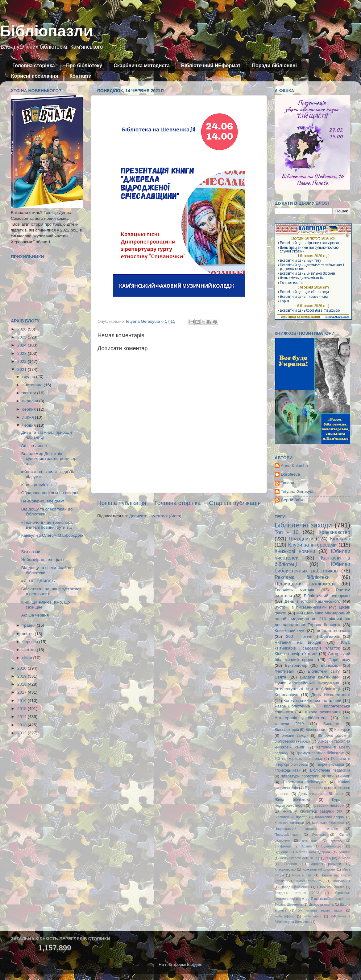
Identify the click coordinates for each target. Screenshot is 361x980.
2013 (23, 725)
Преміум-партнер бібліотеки (320, 753)
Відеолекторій (287, 730)
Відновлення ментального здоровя (303, 852)
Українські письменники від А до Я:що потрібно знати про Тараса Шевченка (312, 899)
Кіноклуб (340, 539)
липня (29, 417)
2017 (23, 692)
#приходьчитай (288, 770)
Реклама (319, 834)
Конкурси (342, 730)
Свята (280, 677)
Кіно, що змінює (36, 485)
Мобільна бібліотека (328, 823)
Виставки (331, 724)
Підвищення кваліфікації (305, 584)
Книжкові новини (295, 551)
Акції (306, 741)
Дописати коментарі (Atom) (155, 516)
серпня (30, 409)
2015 (23, 709)
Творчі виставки (330, 765)
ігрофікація (283, 846)
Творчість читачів (294, 590)
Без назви (31, 552)
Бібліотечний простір (291, 817)
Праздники (301, 539)
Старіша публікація (235, 503)
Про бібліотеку (84, 66)
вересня (31, 401)
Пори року (339, 660)
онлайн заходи (295, 736)
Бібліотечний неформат (327, 596)
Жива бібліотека (293, 800)
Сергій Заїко (293, 500)
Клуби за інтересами (313, 545)
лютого (29, 650)
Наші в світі (302, 875)
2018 (23, 684)
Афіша (307, 846)
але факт (310, 840)
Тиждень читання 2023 (297, 893)
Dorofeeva (290, 474)
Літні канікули (338, 776)
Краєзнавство (334, 532)
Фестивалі (284, 671)
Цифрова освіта (321, 904)
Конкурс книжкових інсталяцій (313, 701)
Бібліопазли (46, 31)
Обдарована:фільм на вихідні (50, 493)
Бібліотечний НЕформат (211, 66)
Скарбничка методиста (142, 66)
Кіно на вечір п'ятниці (296, 654)
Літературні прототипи (300, 776)
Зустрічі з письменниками (301, 607)
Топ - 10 (286, 532)
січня (28, 658)
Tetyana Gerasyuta (298, 492)
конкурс (336, 840)
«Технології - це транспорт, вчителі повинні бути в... (47, 525)
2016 (23, 701)
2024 (23, 345)
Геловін (344, 852)
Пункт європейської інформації (307, 683)
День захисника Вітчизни (321, 794)
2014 (23, 717)
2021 (23, 369)
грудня (29, 377)
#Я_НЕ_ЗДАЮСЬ (38, 581)
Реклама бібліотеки (302, 577)
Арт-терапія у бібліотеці (301, 718)
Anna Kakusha (294, 466)
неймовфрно (284, 916)
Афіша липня (34, 446)
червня (30, 425)
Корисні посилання (35, 76)
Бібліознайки (316, 730)
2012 (23, 733)
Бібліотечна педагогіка (330, 770)
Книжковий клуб (290, 631)
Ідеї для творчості (333, 631)
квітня (29, 634)
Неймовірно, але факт (43, 501)
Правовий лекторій (328, 806)
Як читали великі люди (320, 910)
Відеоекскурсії (332, 846)
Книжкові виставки (289, 823)
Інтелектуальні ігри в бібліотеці (307, 689)
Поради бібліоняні (274, 66)
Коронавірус (286, 695)
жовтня (30, 393)
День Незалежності (331, 695)
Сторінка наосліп (331, 887)
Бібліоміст (330, 665)
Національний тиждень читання (306, 829)
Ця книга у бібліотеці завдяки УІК (309, 811)
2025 (23, 337)
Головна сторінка (33, 66)
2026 (23, 329)
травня (29, 625)
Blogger (194, 964)
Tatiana (288, 483)
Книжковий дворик (330, 817)
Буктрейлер (296, 665)
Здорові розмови (326, 864)
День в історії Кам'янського (312, 601)
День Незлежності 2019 (298, 858)
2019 (23, 676)
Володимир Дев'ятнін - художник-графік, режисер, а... (49, 459)
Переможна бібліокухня (305, 782)
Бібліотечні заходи (303, 525)
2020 (23, 668)
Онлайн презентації (310, 881)
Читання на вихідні (298, 642)
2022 (23, 361)
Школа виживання (323, 712)
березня (31, 642)
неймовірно (313, 916)
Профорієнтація (287, 834)
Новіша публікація (122, 503)
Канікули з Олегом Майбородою (52, 535)
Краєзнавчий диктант (319, 869)
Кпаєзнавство (285, 869)
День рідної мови (337, 858)
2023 (23, 353)
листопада (33, 385)
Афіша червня (35, 615)
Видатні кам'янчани (320, 677)
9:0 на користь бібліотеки (298, 759)
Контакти (81, 76)
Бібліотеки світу (324, 671)
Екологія (290, 864)
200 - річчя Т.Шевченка (312, 636)
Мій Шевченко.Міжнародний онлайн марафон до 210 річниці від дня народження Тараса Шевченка (312, 619)
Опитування (341, 881)
